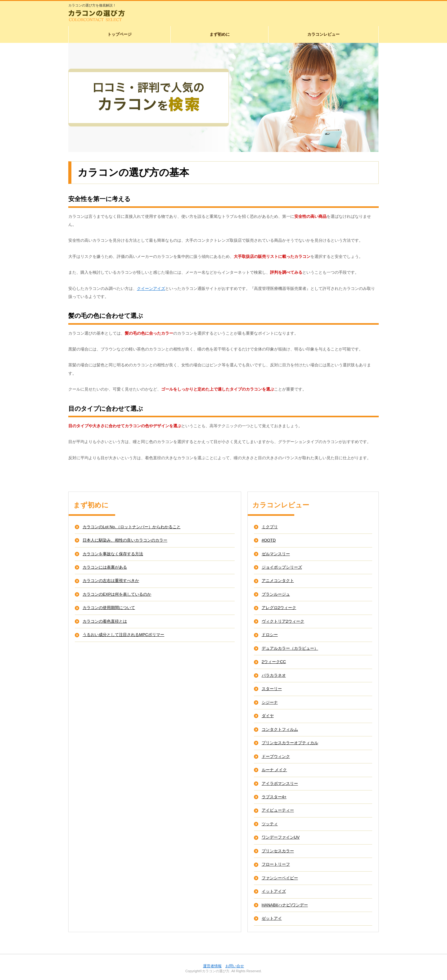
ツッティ (270, 824)
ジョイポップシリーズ (282, 567)
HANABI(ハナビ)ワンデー (285, 905)
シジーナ (270, 702)
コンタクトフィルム (280, 729)
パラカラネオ (274, 675)
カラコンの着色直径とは (105, 621)
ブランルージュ (276, 594)
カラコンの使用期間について (109, 608)
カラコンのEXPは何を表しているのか (117, 594)
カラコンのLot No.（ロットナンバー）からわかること (132, 527)
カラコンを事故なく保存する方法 (113, 554)
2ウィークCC (274, 662)
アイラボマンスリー (280, 783)
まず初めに (220, 34)
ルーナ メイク (274, 770)
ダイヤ (268, 716)
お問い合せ (235, 966)
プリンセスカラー (278, 851)
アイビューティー (278, 810)
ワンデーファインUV (281, 837)
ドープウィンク (276, 756)
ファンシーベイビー (280, 878)
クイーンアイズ (151, 289)
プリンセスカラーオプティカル (290, 743)
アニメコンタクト (278, 581)
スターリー (272, 689)
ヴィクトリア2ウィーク (283, 621)
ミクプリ (270, 527)
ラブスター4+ (274, 797)
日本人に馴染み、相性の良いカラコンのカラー (125, 540)
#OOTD (269, 540)
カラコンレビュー (323, 34)
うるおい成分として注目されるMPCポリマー (123, 635)
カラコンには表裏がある (105, 567)
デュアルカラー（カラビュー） (290, 648)
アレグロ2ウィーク (279, 608)
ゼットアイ (272, 918)
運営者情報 (212, 966)
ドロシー (270, 635)
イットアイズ (274, 891)
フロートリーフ (276, 864)
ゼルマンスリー (276, 554)
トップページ (120, 34)
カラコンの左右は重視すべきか (111, 581)
